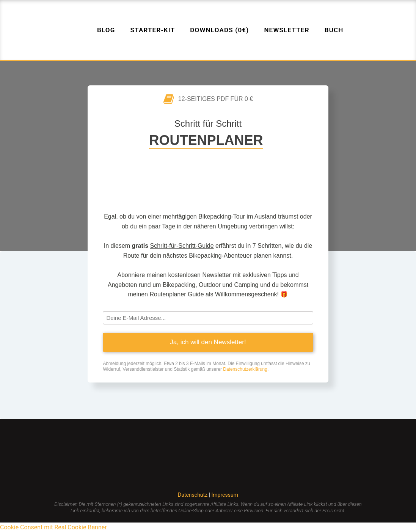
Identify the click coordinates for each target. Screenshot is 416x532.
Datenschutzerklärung (245, 369)
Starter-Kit (153, 30)
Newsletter (286, 30)
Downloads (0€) (219, 30)
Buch (334, 30)
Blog (106, 30)
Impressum (224, 495)
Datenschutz (193, 495)
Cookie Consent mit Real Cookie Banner (53, 527)
